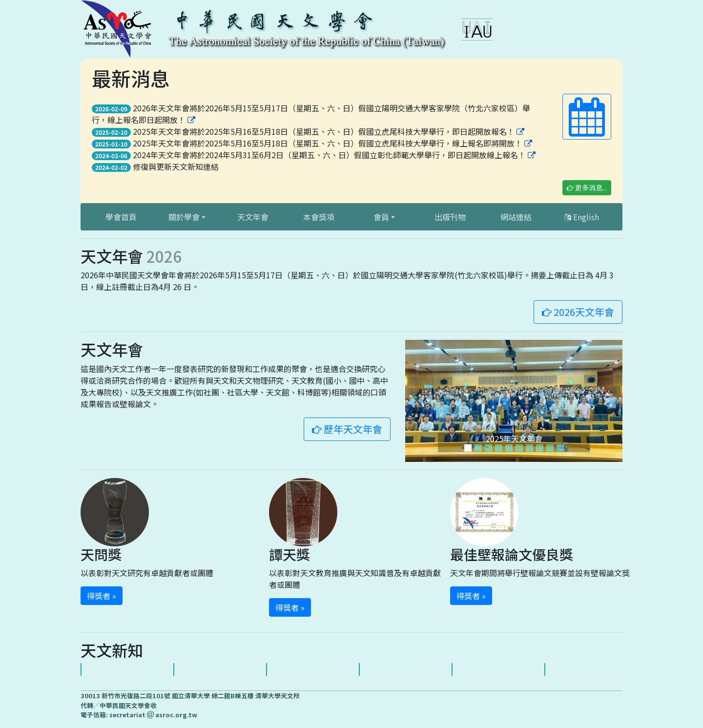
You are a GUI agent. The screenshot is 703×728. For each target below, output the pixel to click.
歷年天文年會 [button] (347, 429)
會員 (381, 217)
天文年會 (253, 217)
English (582, 217)
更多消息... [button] (587, 187)
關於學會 (184, 217)
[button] (587, 117)
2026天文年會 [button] (578, 312)
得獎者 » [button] (102, 596)
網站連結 (516, 217)
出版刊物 (450, 217)
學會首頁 (121, 217)
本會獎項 (319, 217)
